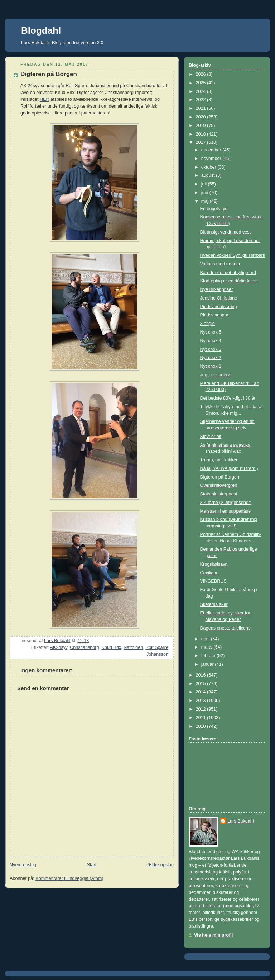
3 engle (208, 324)
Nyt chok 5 (211, 332)
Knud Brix (112, 647)
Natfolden (133, 647)
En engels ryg (214, 209)
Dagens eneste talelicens (225, 628)
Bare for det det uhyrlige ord (228, 273)
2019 (202, 126)
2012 (202, 709)
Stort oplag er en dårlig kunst (229, 281)
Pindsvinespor (214, 315)
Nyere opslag (23, 865)
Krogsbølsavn (214, 564)
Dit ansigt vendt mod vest (226, 232)
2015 (202, 684)
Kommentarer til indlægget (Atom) (69, 878)
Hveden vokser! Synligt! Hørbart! (233, 255)
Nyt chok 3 (211, 349)
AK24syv (59, 647)
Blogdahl (41, 30)
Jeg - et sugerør (216, 375)
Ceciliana (209, 573)
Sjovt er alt (211, 437)
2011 (202, 718)
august (209, 175)
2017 (202, 142)
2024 (202, 91)
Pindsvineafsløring (219, 307)
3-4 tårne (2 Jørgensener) (226, 503)
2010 (202, 726)
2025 (202, 83)
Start (92, 865)
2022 (202, 100)
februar (209, 656)
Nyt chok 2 (211, 358)
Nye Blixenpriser (217, 289)
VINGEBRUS (213, 581)
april (206, 639)
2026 (202, 74)
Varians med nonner (220, 264)
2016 (202, 675)
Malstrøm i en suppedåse (226, 511)
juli (205, 184)
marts (208, 647)
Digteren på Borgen (220, 477)
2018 (202, 134)
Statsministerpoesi (219, 494)
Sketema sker (214, 604)
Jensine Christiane (219, 298)
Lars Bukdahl (241, 821)
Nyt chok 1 (211, 366)
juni (205, 193)
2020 (202, 117)
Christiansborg (84, 647)
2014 (202, 692)
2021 (202, 108)
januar (208, 664)
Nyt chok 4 (211, 341)
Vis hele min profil (213, 935)
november (212, 159)
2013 (202, 701)
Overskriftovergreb (219, 485)
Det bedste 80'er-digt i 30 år (228, 398)
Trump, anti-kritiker (219, 460)
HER (45, 99)
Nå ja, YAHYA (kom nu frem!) (229, 468)
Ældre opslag (160, 865)
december (212, 150)
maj (206, 201)
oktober (209, 167)
